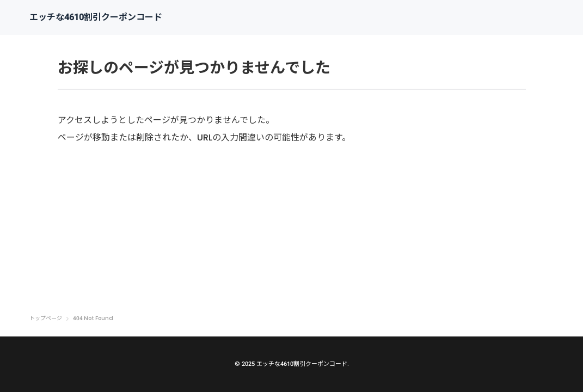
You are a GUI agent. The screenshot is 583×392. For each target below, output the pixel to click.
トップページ (46, 318)
